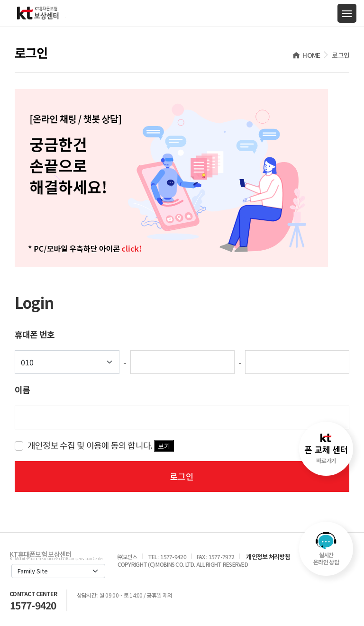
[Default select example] (67, 362)
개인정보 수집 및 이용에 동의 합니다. (101, 445)
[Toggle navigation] (347, 13)
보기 (164, 446)
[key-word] (182, 417)
